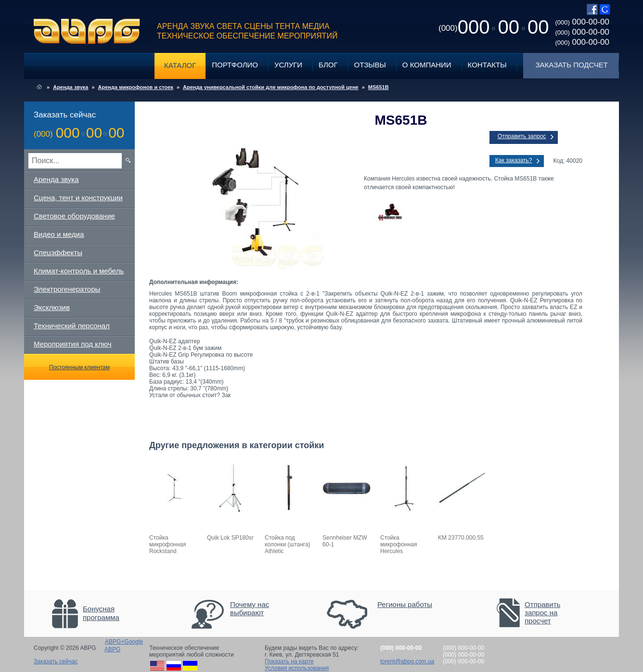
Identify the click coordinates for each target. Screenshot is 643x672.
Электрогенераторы (67, 289)
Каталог (180, 65)
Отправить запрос (522, 136)
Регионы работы (405, 604)
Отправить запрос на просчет (542, 613)
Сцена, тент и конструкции (78, 198)
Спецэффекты (58, 252)
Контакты (487, 65)
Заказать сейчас (56, 661)
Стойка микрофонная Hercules (399, 544)
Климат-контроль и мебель (79, 271)
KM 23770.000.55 (461, 538)
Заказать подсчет (572, 65)
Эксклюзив (52, 307)
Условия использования (297, 668)
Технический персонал (72, 326)
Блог (328, 65)
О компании (427, 65)
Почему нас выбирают (250, 608)
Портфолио (235, 65)
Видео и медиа (59, 234)
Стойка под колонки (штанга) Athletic (288, 544)
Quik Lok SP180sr (230, 538)
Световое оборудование (74, 216)
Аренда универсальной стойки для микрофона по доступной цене (271, 87)
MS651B (379, 87)
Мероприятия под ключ (72, 344)
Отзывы (370, 65)
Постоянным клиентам (79, 367)
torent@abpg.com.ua (407, 661)
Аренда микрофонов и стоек (136, 87)
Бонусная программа (101, 613)
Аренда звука (71, 87)
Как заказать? (514, 160)
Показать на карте (289, 661)
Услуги (288, 65)
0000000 (494, 27)
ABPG (87, 31)
